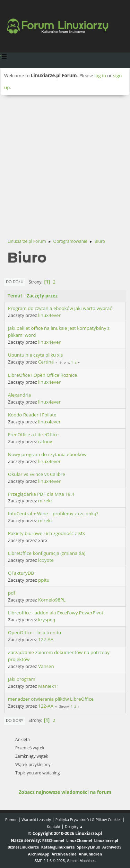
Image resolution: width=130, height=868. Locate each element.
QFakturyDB (21, 573)
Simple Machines (81, 861)
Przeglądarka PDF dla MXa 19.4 (41, 494)
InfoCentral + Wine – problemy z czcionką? (53, 513)
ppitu (44, 580)
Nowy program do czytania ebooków (47, 454)
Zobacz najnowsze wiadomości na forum (65, 792)
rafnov (45, 441)
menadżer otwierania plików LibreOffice (51, 699)
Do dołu (15, 282)
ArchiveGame (64, 854)
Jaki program (22, 679)
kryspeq (47, 620)
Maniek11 (49, 686)
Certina (46, 362)
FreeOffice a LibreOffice (33, 435)
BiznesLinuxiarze (23, 847)
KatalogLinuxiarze (58, 847)
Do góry (15, 720)
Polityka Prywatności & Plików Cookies (89, 819)
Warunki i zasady (36, 819)
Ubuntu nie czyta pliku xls (35, 355)
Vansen (46, 666)
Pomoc (11, 819)
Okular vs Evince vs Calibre (37, 474)
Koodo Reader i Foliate (32, 415)
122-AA (46, 639)
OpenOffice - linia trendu (34, 632)
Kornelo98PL (52, 600)
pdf (12, 593)
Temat (15, 296)
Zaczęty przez (42, 296)
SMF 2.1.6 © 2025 (50, 861)
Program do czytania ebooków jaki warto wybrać (60, 308)
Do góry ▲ (74, 826)
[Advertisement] (65, 164)
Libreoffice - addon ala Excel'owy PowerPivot (56, 613)
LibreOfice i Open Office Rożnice (42, 375)
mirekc (45, 501)
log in (100, 75)
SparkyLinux (89, 847)
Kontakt (54, 826)
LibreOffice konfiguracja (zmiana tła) (47, 553)
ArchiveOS (112, 847)
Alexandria (19, 395)
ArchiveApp (39, 854)
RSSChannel (53, 840)
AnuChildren (90, 854)
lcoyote (46, 560)
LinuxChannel (79, 840)
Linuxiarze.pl (106, 840)
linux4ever (49, 315)
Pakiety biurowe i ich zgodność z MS (46, 533)
